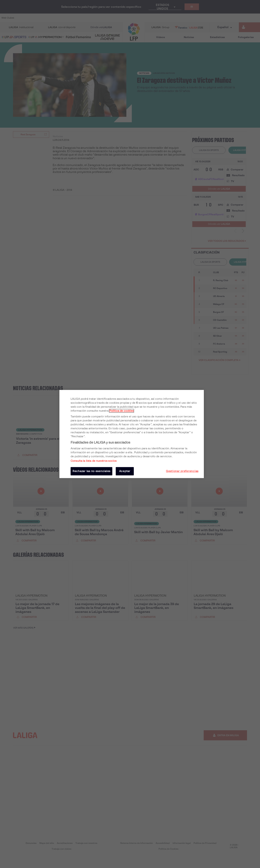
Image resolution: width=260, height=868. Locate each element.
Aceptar (125, 471)
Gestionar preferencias (182, 471)
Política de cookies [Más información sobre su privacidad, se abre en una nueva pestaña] (122, 411)
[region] (132, 434)
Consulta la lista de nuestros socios (94, 461)
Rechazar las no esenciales (91, 471)
